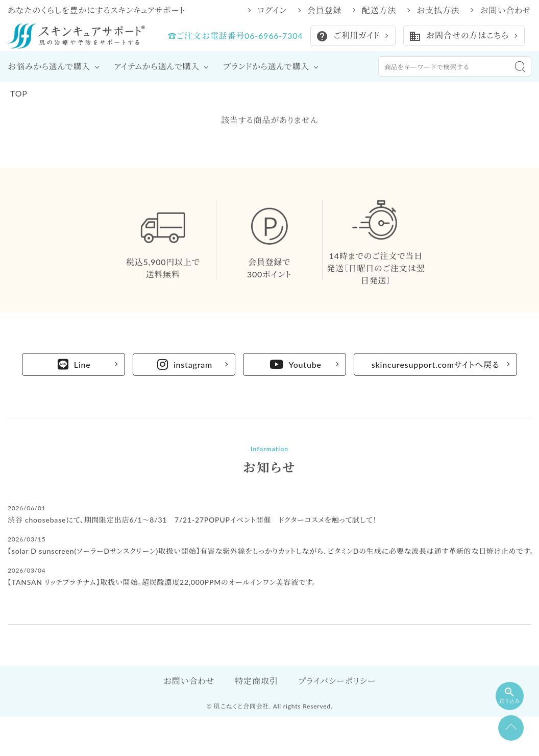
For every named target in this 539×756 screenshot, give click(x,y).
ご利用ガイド (348, 36)
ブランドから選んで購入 (266, 66)
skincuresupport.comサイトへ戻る (436, 364)
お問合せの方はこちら (459, 36)
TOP (19, 93)
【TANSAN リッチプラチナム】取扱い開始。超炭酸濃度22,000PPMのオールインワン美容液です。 (162, 582)
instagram (185, 364)
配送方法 (379, 10)
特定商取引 (256, 681)
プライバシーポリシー (337, 681)
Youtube (296, 364)
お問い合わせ (506, 10)
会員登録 (324, 10)
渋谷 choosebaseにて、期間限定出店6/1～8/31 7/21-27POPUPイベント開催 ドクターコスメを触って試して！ (192, 520)
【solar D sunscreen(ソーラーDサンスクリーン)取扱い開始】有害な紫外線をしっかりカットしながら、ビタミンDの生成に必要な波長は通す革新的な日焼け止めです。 (271, 551)
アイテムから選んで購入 (157, 66)
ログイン (272, 10)
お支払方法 (438, 10)
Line (74, 364)
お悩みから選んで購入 (49, 66)
